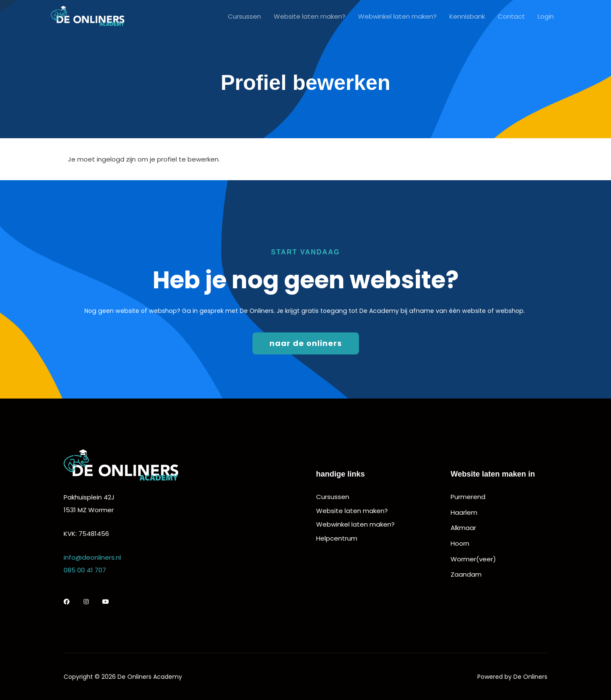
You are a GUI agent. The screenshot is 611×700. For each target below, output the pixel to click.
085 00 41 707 (85, 570)
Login (546, 17)
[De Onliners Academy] (88, 16)
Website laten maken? (310, 17)
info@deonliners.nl (92, 557)
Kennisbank (467, 17)
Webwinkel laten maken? (397, 17)
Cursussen (244, 17)
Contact (511, 17)
